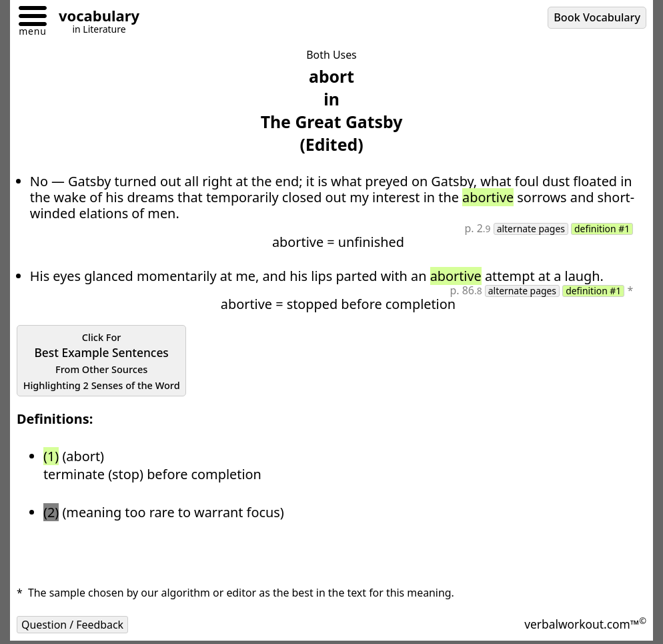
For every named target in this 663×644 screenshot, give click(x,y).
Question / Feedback (72, 625)
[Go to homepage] (94, 18)
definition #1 (602, 229)
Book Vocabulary (597, 17)
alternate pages (531, 229)
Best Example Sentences (102, 361)
